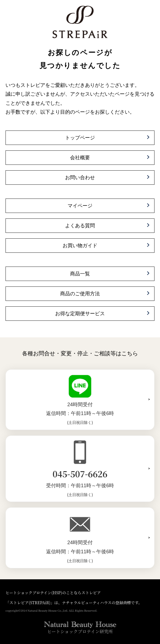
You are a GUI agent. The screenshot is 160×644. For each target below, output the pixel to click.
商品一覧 (80, 274)
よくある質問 (80, 226)
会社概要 (80, 158)
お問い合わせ (80, 178)
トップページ (80, 138)
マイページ (80, 206)
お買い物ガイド (80, 246)
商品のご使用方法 (80, 294)
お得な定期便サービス (80, 314)
